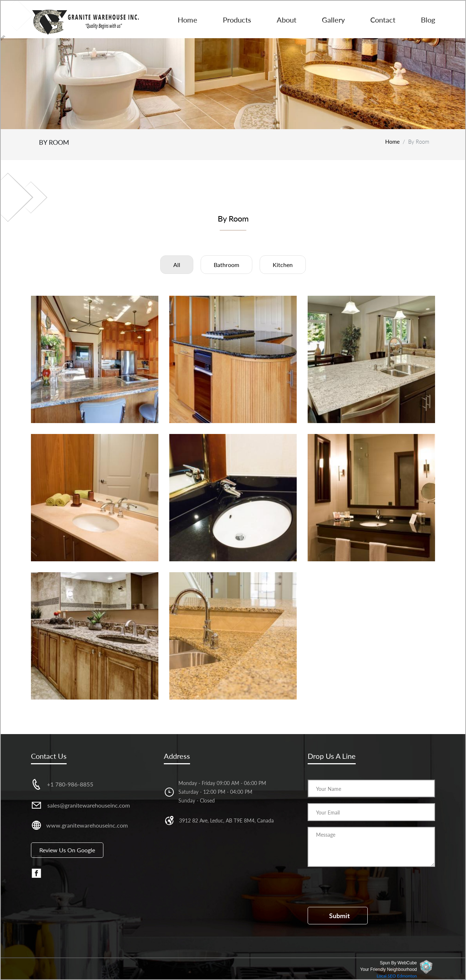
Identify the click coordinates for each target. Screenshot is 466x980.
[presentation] (363, 887)
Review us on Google (67, 850)
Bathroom (226, 265)
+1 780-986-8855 (70, 784)
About (287, 20)
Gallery (333, 20)
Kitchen (283, 265)
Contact (383, 20)
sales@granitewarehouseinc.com (89, 805)
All (177, 265)
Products (237, 20)
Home (187, 20)
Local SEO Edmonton (397, 976)
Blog (428, 20)
